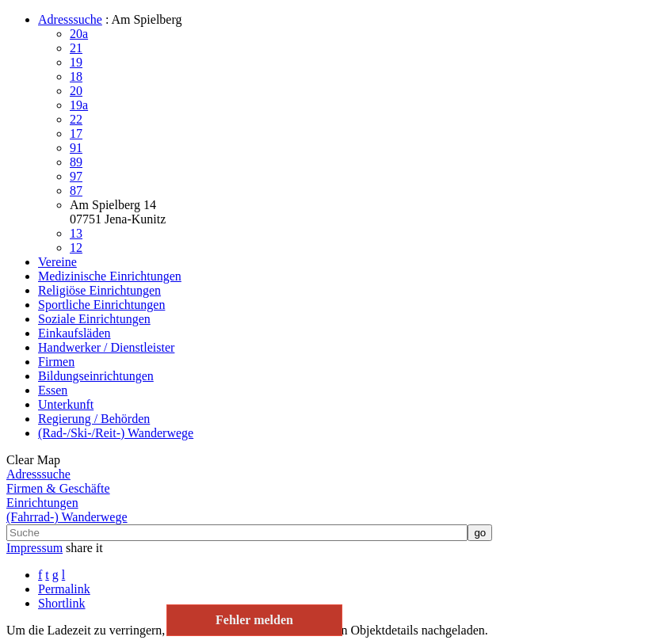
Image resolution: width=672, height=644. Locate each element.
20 (76, 91)
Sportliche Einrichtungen (101, 305)
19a (79, 105)
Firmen (56, 362)
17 (76, 133)
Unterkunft (66, 404)
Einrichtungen (42, 503)
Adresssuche (70, 19)
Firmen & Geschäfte (58, 488)
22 (76, 119)
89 (76, 162)
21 (76, 48)
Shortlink (62, 603)
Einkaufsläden (74, 333)
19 (76, 62)
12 (76, 248)
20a (79, 34)
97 (76, 176)
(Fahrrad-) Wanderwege (67, 517)
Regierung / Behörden (94, 419)
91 (76, 148)
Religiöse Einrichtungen (99, 290)
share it (84, 548)
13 (76, 233)
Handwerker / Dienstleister (106, 347)
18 (76, 76)
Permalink (64, 589)
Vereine (57, 262)
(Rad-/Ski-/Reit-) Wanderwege (116, 433)
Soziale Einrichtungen (94, 319)
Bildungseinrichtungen (96, 376)
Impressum (34, 548)
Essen (53, 390)
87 (76, 191)
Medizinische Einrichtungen (110, 276)
